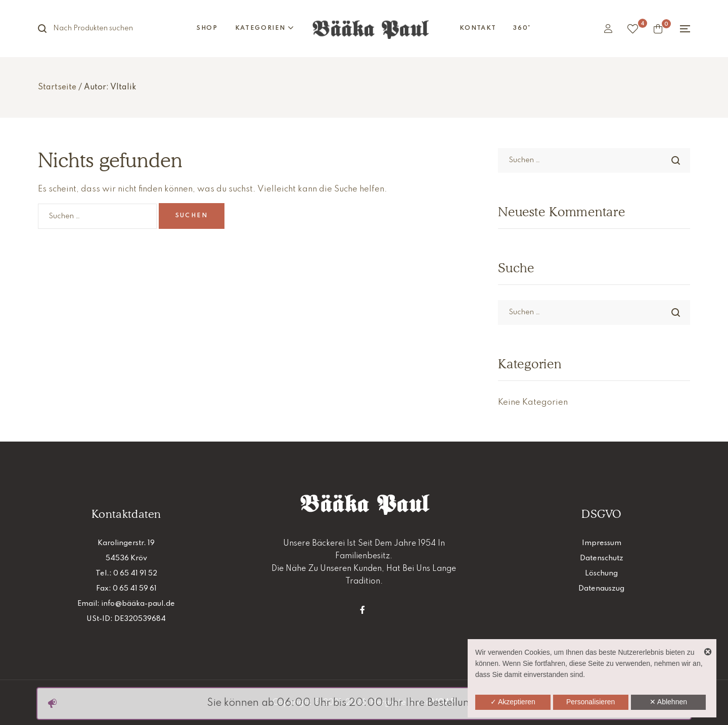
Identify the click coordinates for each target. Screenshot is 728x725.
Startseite (57, 87)
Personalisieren (591, 702)
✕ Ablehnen (668, 702)
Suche (48, 29)
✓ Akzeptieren (513, 702)
